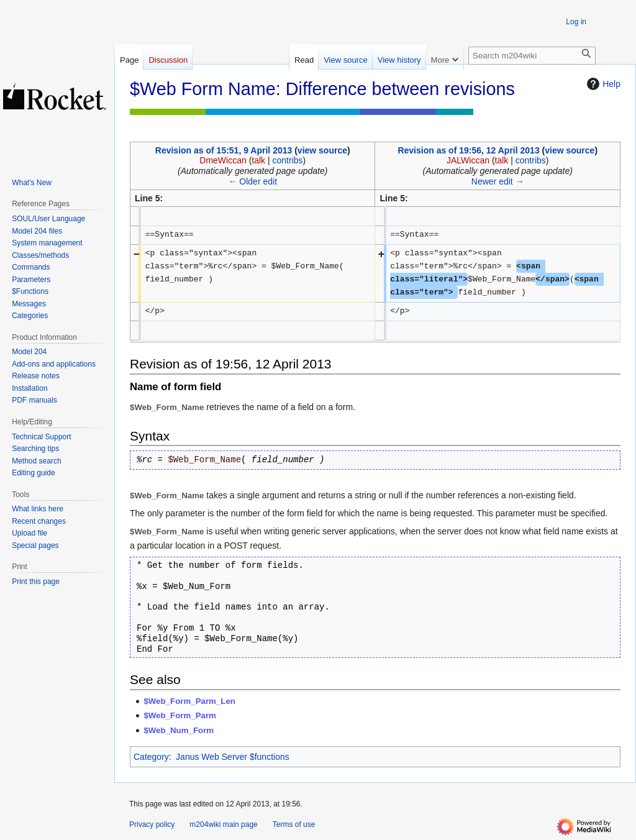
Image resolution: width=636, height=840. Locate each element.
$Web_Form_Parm (180, 715)
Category (151, 757)
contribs (288, 160)
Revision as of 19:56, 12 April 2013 (468, 150)
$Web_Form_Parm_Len (189, 701)
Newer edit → (498, 181)
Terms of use (294, 824)
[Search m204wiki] (532, 56)
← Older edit (252, 181)
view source (322, 150)
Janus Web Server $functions (233, 757)
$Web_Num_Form (179, 730)
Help (602, 84)
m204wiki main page (223, 824)
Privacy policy (152, 824)
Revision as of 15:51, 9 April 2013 (224, 150)
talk (258, 160)
